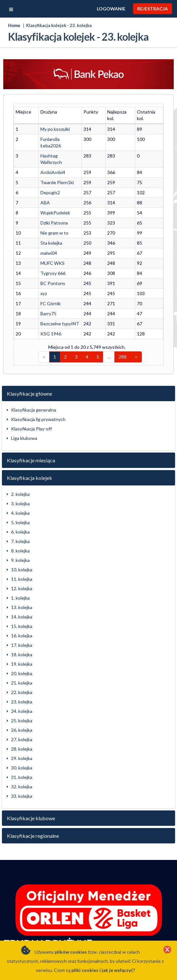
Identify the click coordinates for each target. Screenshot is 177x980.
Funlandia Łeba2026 (57, 133)
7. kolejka (20, 522)
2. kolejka (20, 475)
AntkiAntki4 (49, 153)
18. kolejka (22, 635)
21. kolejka (22, 663)
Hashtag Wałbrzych (56, 143)
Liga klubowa (24, 419)
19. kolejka (22, 644)
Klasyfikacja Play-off (31, 409)
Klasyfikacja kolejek (29, 458)
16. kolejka (22, 616)
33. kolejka (22, 776)
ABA (41, 183)
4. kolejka (20, 493)
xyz (39, 274)
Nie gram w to (50, 213)
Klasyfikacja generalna (34, 390)
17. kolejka (22, 626)
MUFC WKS (48, 244)
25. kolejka (22, 701)
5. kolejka (20, 503)
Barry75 (44, 294)
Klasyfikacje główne (29, 374)
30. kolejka (22, 748)
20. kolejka (22, 654)
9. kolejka (20, 541)
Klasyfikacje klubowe (31, 799)
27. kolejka (22, 720)
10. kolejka (22, 550)
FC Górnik (46, 284)
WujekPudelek (51, 193)
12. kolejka (22, 569)
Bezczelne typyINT (56, 304)
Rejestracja (153, 9)
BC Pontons (49, 264)
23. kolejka (22, 682)
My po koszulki (51, 122)
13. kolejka (22, 588)
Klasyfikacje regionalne (33, 816)
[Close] (167, 950)
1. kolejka (20, 578)
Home (14, 25)
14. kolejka (22, 597)
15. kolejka (22, 607)
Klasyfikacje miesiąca (31, 441)
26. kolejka (22, 710)
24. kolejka (22, 692)
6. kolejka (20, 512)
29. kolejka (22, 739)
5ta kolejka (47, 223)
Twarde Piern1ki (53, 163)
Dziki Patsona (50, 203)
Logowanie (111, 9)
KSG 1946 (47, 314)
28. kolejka (22, 729)
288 (123, 337)
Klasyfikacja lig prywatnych (38, 400)
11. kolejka (22, 559)
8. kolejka (20, 531)
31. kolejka (22, 758)
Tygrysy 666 (49, 254)
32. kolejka (22, 767)
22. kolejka (22, 673)
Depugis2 (46, 173)
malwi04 (44, 233)
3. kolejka (20, 484)
